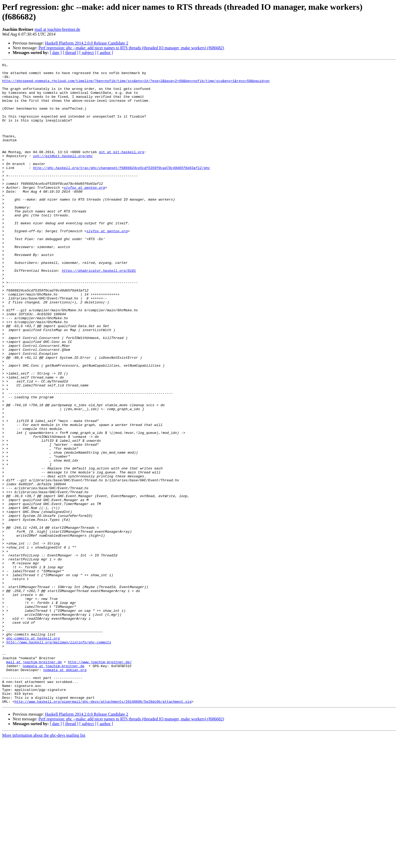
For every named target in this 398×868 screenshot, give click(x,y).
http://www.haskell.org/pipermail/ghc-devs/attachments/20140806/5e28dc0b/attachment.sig (103, 830)
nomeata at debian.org (65, 792)
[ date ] (56, 53)
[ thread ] (71, 53)
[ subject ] (88, 53)
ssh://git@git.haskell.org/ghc (63, 175)
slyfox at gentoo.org (84, 213)
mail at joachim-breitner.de (57, 29)
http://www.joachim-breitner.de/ (100, 782)
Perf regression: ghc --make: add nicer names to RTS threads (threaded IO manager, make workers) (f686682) (131, 48)
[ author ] (105, 53)
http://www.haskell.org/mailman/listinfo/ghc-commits (59, 758)
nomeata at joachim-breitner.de (54, 787)
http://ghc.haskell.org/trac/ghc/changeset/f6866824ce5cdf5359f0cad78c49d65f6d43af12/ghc (121, 189)
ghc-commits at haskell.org (33, 754)
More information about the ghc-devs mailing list (44, 863)
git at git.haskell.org (122, 170)
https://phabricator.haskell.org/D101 (99, 312)
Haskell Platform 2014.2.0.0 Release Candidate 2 (87, 43)
